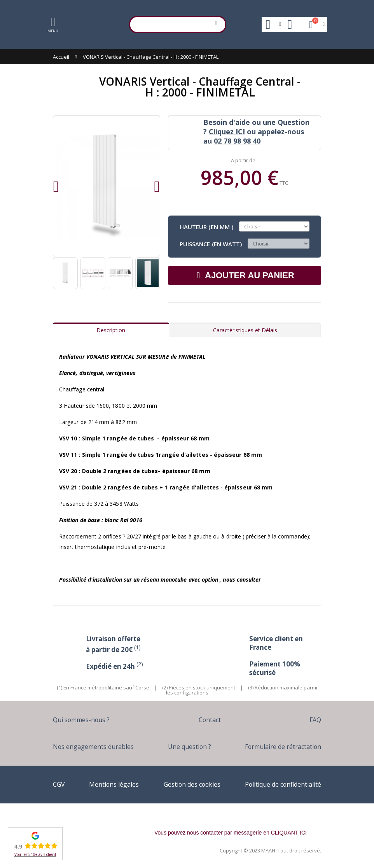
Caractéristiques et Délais (245, 330)
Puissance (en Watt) (211, 244)
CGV (59, 784)
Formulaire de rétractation (281, 746)
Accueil (61, 57)
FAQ (315, 720)
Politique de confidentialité (280, 784)
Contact (211, 720)
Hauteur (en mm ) (206, 226)
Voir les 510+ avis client (35, 854)
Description (111, 330)
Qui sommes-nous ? (83, 720)
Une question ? (189, 746)
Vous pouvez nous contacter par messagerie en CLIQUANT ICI (231, 833)
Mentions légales (111, 784)
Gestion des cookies (188, 784)
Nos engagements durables (95, 746)
